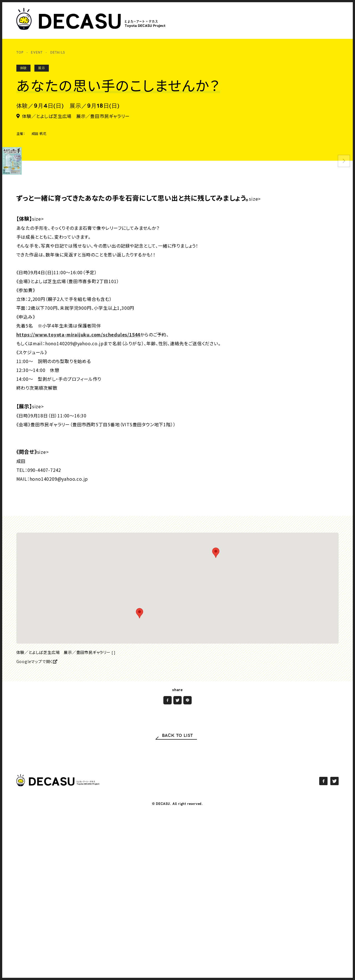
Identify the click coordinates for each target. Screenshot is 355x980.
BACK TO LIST (178, 806)
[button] (216, 623)
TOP (20, 53)
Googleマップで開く (37, 732)
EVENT (37, 53)
